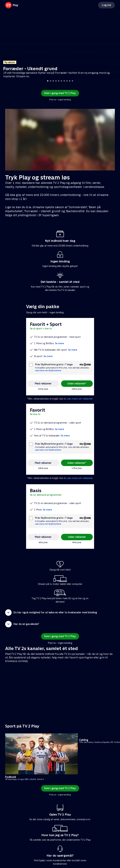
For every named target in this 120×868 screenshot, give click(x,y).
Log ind (106, 5)
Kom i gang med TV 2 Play (60, 93)
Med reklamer (43, 384)
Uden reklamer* (77, 384)
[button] (60, 613)
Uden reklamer (77, 537)
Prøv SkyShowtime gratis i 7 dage (54, 365)
